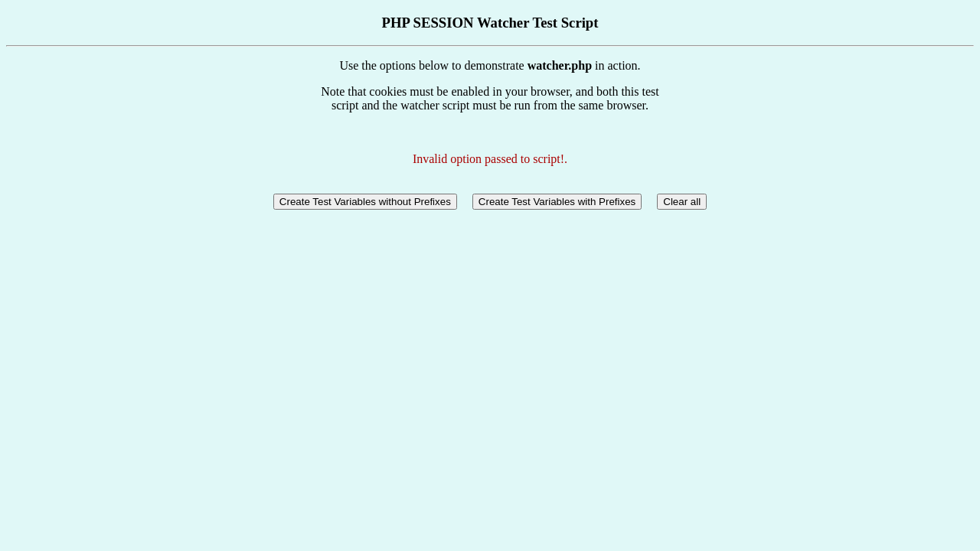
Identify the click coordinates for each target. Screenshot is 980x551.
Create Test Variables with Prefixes (557, 202)
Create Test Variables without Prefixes (365, 202)
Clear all (682, 202)
